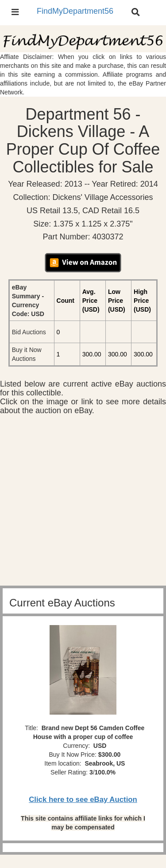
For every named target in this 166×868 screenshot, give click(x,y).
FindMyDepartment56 (75, 11)
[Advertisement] (83, 502)
